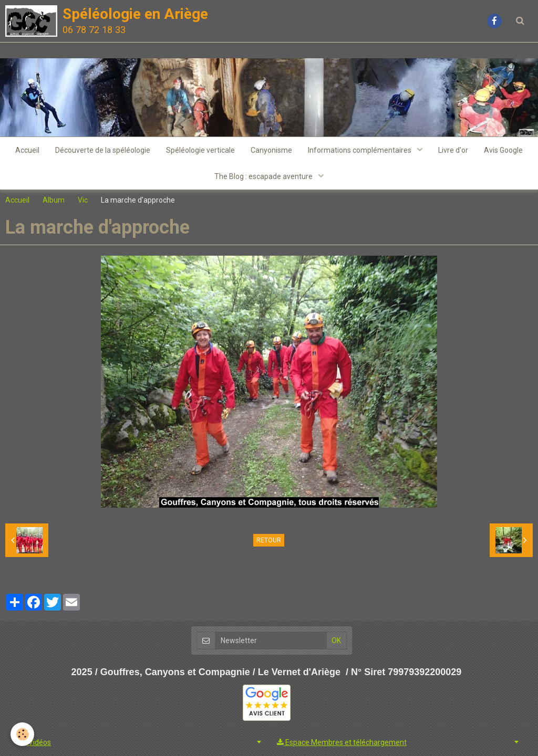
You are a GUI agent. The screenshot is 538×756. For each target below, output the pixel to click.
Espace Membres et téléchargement (342, 742)
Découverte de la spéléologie (103, 150)
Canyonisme (271, 150)
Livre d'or (453, 150)
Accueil (27, 150)
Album (54, 200)
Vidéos (35, 742)
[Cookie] (22, 734)
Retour (269, 540)
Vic (83, 200)
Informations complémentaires (360, 150)
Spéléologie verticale (200, 150)
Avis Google (503, 150)
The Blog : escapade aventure (264, 176)
